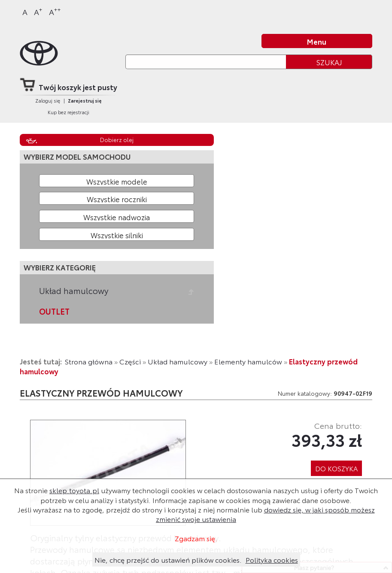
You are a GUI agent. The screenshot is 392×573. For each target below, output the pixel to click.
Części (130, 361)
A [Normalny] (25, 12)
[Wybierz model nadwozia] (117, 216)
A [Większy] (38, 11)
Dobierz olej (117, 139)
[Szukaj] (206, 62)
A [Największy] (55, 11)
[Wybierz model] (117, 181)
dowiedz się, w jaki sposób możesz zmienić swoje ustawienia (265, 514)
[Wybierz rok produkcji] (117, 198)
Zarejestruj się (85, 100)
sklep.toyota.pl (74, 490)
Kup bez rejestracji (68, 112)
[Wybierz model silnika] (117, 234)
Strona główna (89, 361)
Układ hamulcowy (74, 291)
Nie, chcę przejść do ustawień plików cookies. (168, 559)
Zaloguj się (48, 100)
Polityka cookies (272, 559)
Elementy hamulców (248, 361)
